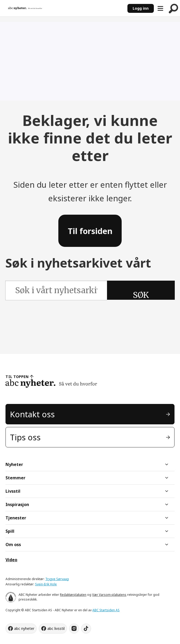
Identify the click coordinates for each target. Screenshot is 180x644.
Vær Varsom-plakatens (109, 595)
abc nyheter (24, 628)
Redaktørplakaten (73, 595)
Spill (10, 531)
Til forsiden (90, 231)
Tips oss (25, 437)
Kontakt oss (32, 414)
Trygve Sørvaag (57, 579)
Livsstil (13, 491)
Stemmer (15, 478)
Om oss (13, 545)
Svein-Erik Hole (46, 584)
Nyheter (14, 464)
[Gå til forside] (25, 8)
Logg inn (141, 8)
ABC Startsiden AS (106, 610)
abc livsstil (56, 628)
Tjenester (16, 518)
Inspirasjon (17, 504)
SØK (141, 295)
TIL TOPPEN (17, 377)
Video (11, 560)
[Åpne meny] (160, 8)
